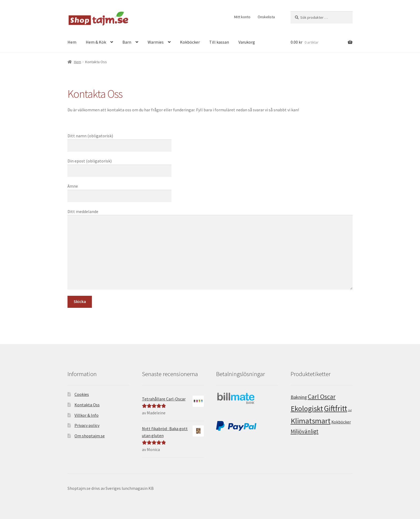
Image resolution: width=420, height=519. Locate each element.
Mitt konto (242, 17)
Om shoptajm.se (90, 436)
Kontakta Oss (87, 405)
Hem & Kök (96, 42)
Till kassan (219, 42)
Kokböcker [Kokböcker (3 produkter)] (341, 422)
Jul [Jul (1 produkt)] (350, 410)
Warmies (156, 42)
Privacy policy (87, 425)
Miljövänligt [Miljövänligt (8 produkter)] (305, 431)
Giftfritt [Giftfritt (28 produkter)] (335, 408)
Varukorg (247, 42)
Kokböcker (190, 42)
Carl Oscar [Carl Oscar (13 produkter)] (322, 397)
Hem (72, 42)
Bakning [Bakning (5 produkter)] (299, 397)
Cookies (82, 394)
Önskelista (266, 17)
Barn (127, 42)
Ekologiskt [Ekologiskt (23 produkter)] (307, 408)
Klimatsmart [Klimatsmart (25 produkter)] (311, 421)
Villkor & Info (87, 415)
